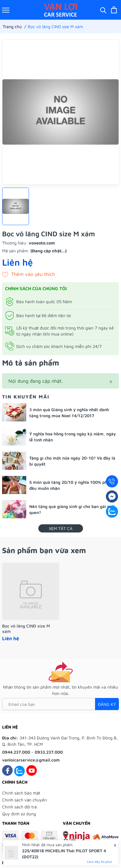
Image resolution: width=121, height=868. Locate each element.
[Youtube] (32, 770)
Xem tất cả (61, 528)
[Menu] (6, 10)
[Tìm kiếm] (103, 10)
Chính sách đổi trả (19, 807)
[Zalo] (19, 770)
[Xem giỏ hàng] (114, 10)
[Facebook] (7, 770)
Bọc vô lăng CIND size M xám (26, 629)
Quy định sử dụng (19, 814)
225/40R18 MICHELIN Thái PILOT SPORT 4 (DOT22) (64, 854)
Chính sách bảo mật (21, 793)
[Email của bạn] (61, 704)
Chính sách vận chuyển (24, 800)
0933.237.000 (49, 752)
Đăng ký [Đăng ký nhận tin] (107, 704)
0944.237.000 (16, 752)
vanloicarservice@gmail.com (31, 760)
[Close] (111, 381)
